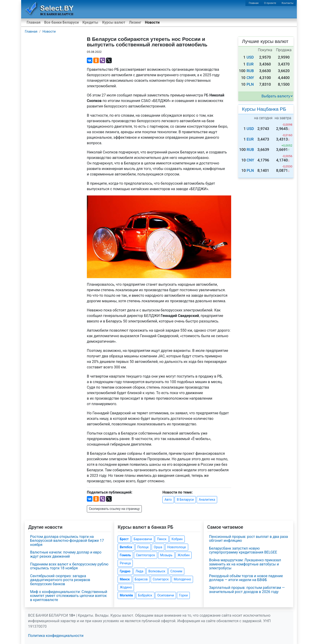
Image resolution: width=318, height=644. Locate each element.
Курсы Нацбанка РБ (264, 109)
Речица (125, 563)
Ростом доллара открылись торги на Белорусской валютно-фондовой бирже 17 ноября (67, 541)
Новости (152, 22)
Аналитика (207, 500)
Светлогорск (146, 555)
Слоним (176, 571)
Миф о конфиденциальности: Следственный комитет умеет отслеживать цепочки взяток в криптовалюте (69, 596)
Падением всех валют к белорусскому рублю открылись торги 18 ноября (69, 566)
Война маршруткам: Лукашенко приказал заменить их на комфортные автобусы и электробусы (245, 564)
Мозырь (166, 555)
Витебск (126, 547)
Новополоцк (177, 547)
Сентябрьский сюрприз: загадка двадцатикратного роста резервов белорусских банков (60, 580)
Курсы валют (114, 22)
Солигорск (161, 579)
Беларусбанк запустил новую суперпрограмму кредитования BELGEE (243, 550)
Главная (254, 3)
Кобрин (177, 539)
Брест (124, 539)
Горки (183, 595)
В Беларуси (185, 500)
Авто (168, 500)
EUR (250, 64)
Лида (139, 571)
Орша (158, 547)
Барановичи (143, 539)
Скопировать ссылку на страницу (114, 509)
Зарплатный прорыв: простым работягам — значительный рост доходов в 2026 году (247, 590)
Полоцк (143, 547)
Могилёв (126, 595)
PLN (250, 84)
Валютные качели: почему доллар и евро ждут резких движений (66, 554)
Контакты (288, 3)
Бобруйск (145, 595)
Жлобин (184, 555)
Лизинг (135, 22)
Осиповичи (166, 595)
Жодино (126, 587)
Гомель (125, 555)
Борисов (141, 579)
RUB (250, 71)
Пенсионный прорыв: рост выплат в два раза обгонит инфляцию (248, 539)
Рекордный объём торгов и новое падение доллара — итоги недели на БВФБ (246, 578)
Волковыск (157, 571)
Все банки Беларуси (61, 22)
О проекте (270, 3)
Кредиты (90, 22)
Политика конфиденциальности (56, 636)
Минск (125, 579)
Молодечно (182, 579)
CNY (250, 78)
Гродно (125, 571)
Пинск (162, 539)
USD (250, 57)
